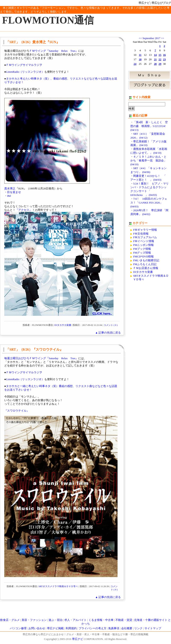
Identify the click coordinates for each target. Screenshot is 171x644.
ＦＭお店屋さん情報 (146, 268)
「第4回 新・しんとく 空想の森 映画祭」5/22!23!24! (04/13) (149, 126)
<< (140, 38)
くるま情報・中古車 (101, 620)
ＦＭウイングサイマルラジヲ (24, 65)
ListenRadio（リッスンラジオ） (25, 72)
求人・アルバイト (75, 620)
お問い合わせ (37, 628)
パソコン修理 (18, 628)
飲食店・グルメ (10, 620)
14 (155, 55)
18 (140, 59)
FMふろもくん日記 (145, 264)
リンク (138, 628)
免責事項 (114, 628)
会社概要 (127, 628)
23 (164, 59)
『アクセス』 (24, 210)
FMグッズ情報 (142, 253)
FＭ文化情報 (141, 234)
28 (155, 64)
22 (160, 59)
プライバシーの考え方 (93, 628)
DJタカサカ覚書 (63, 325)
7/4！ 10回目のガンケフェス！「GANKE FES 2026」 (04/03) (149, 203)
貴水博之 (10, 189)
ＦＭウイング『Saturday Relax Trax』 (54, 51)
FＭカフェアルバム (145, 237)
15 (160, 55)
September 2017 (152, 38)
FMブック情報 (142, 249)
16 (164, 55)
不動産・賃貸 (124, 620)
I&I (9, 196)
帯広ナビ (144, 3)
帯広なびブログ (161, 3)
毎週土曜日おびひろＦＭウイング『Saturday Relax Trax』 (41, 358)
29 (160, 64)
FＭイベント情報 (144, 241)
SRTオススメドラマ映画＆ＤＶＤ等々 (58, 586)
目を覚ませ (14, 192)
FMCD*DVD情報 (143, 257)
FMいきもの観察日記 (146, 260)
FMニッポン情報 (144, 245)
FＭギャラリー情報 (145, 230)
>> (162, 38)
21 (155, 59)
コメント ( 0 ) (111, 325)
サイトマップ (153, 628)
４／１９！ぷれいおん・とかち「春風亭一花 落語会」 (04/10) (148, 161)
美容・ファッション (34, 620)
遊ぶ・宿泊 (55, 620)
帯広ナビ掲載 (55, 628)
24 (135, 64)
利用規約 (71, 628)
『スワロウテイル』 (17, 411)
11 (140, 55)
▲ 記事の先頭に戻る (108, 333)
